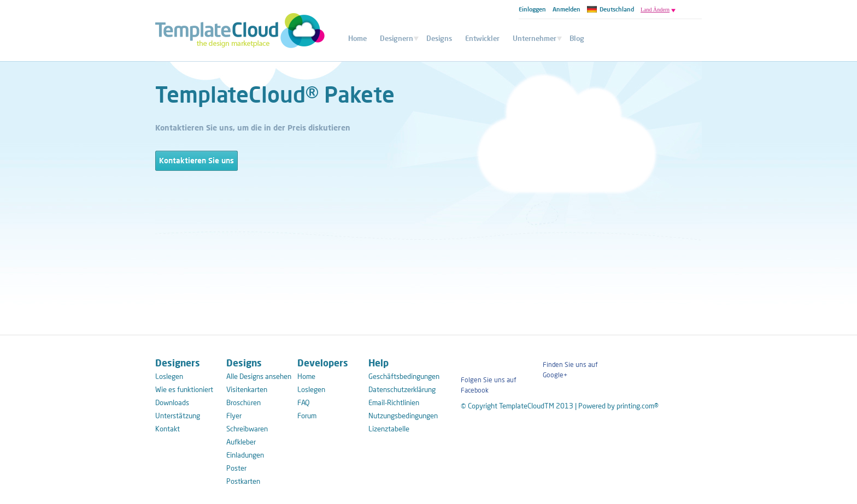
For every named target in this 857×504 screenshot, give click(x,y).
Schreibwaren (247, 429)
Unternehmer (535, 38)
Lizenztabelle (389, 429)
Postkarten (243, 481)
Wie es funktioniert (184, 389)
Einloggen (532, 9)
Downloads (172, 402)
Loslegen (169, 376)
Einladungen (245, 455)
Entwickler (482, 38)
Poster (236, 468)
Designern (397, 38)
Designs (439, 38)
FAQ (304, 402)
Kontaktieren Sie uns (196, 160)
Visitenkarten (247, 389)
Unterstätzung (178, 416)
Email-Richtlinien (394, 402)
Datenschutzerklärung (401, 389)
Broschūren (243, 402)
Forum (307, 416)
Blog (577, 38)
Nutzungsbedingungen (401, 416)
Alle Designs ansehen (259, 376)
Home (357, 38)
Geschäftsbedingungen (401, 376)
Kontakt (168, 429)
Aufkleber (241, 442)
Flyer (234, 416)
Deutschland (611, 9)
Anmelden (567, 9)
